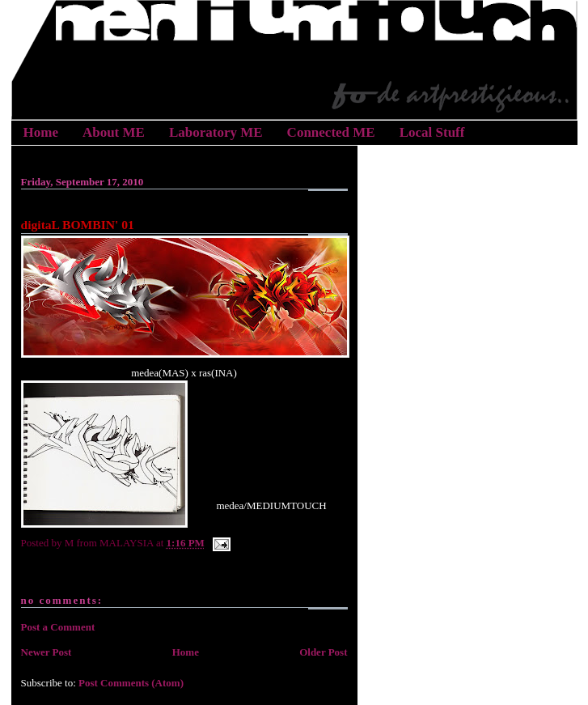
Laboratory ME (216, 132)
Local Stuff (432, 132)
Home (41, 132)
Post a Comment (58, 627)
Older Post (323, 652)
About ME (114, 132)
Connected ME (331, 132)
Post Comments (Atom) (131, 683)
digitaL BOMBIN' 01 (78, 225)
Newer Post (47, 652)
